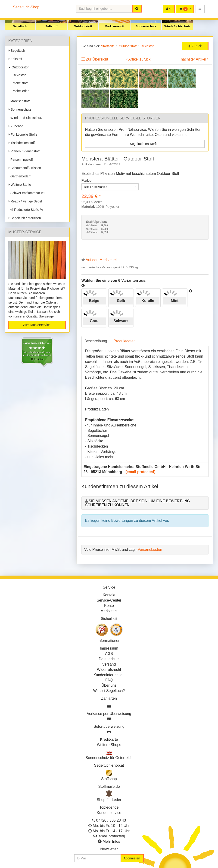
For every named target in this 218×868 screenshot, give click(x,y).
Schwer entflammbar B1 (27, 193)
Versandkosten (150, 549)
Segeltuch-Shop (26, 7)
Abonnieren (132, 858)
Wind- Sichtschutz (177, 26)
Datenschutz (109, 659)
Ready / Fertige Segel (25, 201)
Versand (109, 664)
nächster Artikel (194, 59)
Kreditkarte (109, 739)
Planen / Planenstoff (24, 151)
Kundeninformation (109, 675)
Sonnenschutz (146, 26)
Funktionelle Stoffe (23, 135)
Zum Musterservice (37, 325)
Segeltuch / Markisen (25, 218)
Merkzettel (109, 611)
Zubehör (16, 126)
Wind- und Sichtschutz (26, 118)
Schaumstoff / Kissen (25, 168)
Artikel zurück (139, 59)
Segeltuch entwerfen (145, 144)
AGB (109, 654)
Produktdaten (125, 341)
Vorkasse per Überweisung (109, 714)
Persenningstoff (21, 160)
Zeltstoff (51, 26)
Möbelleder (20, 91)
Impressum (109, 648)
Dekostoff (19, 75)
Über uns (109, 685)
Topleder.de (109, 807)
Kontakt (109, 595)
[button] (200, 9)
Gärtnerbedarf (20, 176)
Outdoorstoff (83, 26)
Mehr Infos (111, 841)
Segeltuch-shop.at (109, 765)
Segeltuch (20, 26)
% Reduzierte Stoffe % (26, 210)
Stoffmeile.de (109, 786)
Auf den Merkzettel (101, 260)
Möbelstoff (19, 83)
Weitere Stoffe (20, 185)
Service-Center (109, 600)
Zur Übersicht (97, 59)
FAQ (109, 680)
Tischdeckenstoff (22, 143)
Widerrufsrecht (109, 670)
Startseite (108, 46)
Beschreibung (96, 341)
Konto (109, 606)
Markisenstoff (114, 26)
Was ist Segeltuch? (109, 691)
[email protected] (140, 472)
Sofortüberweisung (109, 726)
